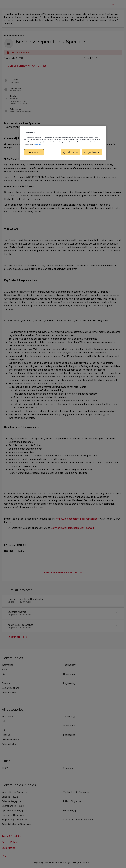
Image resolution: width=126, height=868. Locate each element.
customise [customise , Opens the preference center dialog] (34, 152)
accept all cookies (92, 152)
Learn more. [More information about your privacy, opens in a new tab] (38, 144)
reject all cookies (70, 152)
